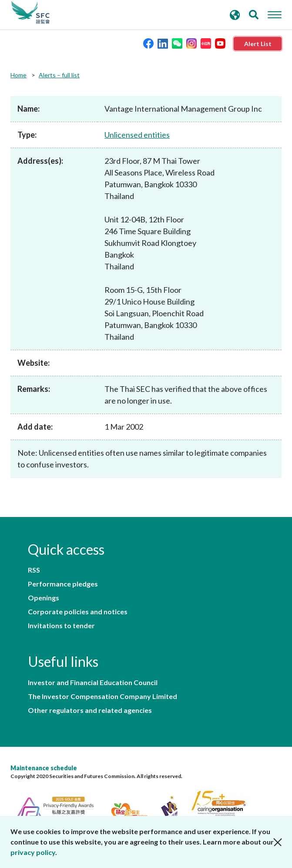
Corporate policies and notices (78, 612)
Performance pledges (63, 584)
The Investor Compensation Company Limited (102, 696)
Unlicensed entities (137, 135)
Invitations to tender (61, 626)
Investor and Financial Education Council (93, 682)
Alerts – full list (59, 75)
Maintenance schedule (44, 768)
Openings (44, 598)
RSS (34, 570)
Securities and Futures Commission (30, 13)
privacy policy (33, 852)
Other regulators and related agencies (90, 710)
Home (18, 75)
